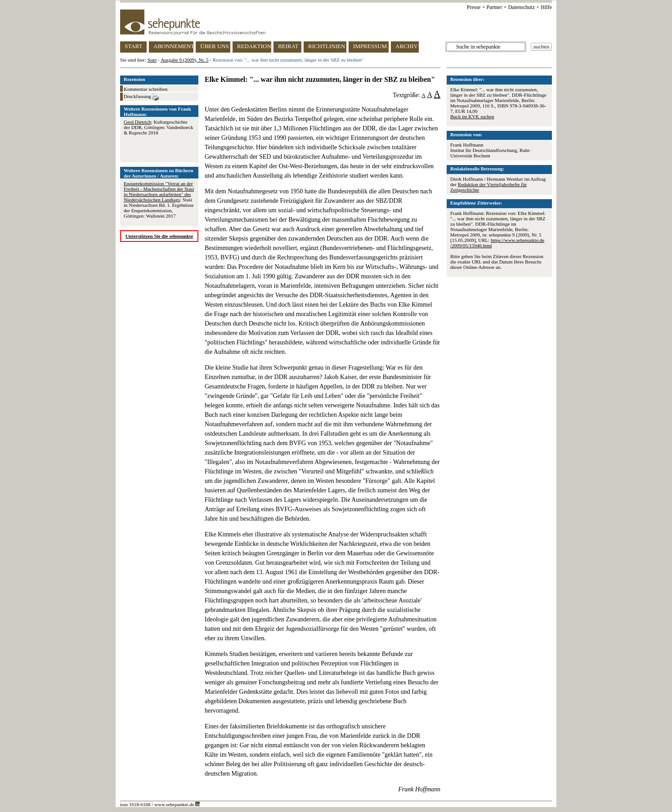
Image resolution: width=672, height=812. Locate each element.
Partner (495, 7)
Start (152, 60)
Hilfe (546, 7)
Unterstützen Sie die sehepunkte (159, 236)
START (133, 46)
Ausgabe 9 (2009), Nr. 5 (184, 60)
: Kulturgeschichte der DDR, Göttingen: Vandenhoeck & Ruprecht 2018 (158, 127)
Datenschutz (522, 7)
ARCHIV (407, 46)
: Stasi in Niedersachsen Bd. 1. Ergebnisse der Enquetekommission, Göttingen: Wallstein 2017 (159, 200)
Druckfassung (141, 97)
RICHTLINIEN (327, 46)
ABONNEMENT (173, 46)
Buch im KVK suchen (472, 116)
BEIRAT (288, 46)
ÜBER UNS (215, 46)
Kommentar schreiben (146, 89)
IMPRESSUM (370, 46)
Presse (474, 7)
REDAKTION (254, 46)
